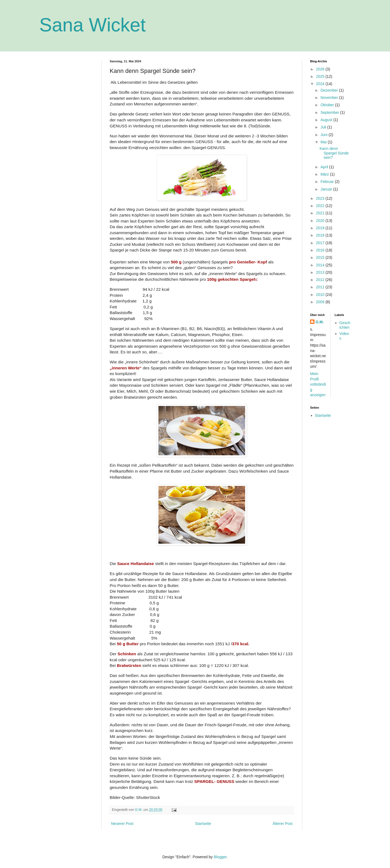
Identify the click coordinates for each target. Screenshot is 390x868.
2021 (321, 213)
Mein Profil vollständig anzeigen (318, 384)
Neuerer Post (122, 824)
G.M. (320, 322)
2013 (321, 272)
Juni (324, 135)
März (325, 174)
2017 (321, 243)
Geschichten (345, 325)
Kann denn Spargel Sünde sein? (334, 153)
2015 (321, 257)
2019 (321, 228)
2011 (321, 287)
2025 (321, 76)
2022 (321, 206)
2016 (321, 250)
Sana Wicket (92, 25)
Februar (328, 182)
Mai (324, 142)
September (330, 112)
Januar (327, 189)
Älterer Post (283, 824)
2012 (321, 280)
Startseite (203, 824)
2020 (321, 221)
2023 (321, 198)
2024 (321, 84)
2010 (321, 295)
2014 (321, 265)
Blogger (220, 857)
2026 (321, 69)
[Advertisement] (66, 141)
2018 (321, 235)
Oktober (328, 105)
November (330, 98)
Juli (324, 127)
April (325, 167)
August (327, 120)
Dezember (330, 90)
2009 (321, 302)
